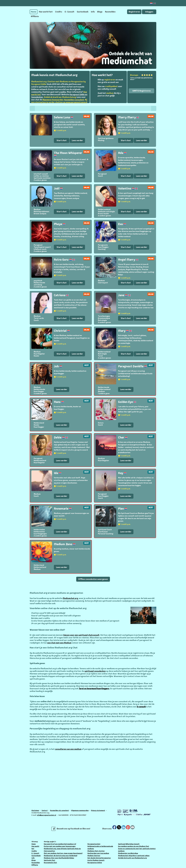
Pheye (60, 224)
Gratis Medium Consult (96, 860)
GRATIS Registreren (142, 91)
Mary (125, 331)
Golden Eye (127, 402)
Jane (124, 295)
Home (34, 12)
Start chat (62, 140)
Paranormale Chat (50, 863)
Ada (122, 153)
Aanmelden (110, 12)
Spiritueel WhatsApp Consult (129, 844)
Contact (45, 810)
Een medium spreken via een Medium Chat (134, 846)
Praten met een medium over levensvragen (60, 846)
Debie (61, 437)
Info (93, 12)
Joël (58, 188)
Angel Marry (128, 260)
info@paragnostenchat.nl (47, 815)
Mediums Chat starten (96, 851)
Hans (59, 402)
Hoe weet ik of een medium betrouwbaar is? (60, 844)
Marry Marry (129, 117)
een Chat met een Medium (59, 643)
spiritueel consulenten (95, 671)
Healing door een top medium (98, 853)
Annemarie (63, 508)
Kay (122, 473)
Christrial (62, 331)
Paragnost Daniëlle (132, 366)
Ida (58, 473)
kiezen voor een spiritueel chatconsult (81, 635)
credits (63, 92)
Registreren (134, 12)
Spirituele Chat (49, 860)
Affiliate (35, 16)
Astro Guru (64, 260)
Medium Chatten (94, 856)
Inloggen (149, 12)
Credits (59, 12)
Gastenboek (83, 12)
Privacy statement (98, 810)
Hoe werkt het (46, 12)
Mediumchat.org (70, 598)
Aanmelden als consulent (59, 810)
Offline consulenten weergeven (93, 579)
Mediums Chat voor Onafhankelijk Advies (59, 858)
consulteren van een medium (68, 749)
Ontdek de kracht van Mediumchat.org (132, 858)
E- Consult (69, 12)
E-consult (141, 707)
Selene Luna (63, 117)
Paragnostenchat (94, 844)
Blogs (100, 12)
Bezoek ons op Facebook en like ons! (71, 829)
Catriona (61, 295)
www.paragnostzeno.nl (76, 102)
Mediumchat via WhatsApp (128, 853)
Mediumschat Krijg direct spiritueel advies (134, 856)
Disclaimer (35, 810)
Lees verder (77, 140)
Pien (123, 508)
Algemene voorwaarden (80, 810)
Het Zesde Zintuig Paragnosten (99, 858)
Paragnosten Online (95, 863)
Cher (123, 437)
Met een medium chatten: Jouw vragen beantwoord (63, 853)
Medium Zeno (65, 544)
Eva (122, 224)
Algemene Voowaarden (53, 100)
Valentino (128, 188)
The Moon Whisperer (68, 154)
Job (58, 366)
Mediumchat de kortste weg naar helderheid (60, 856)
